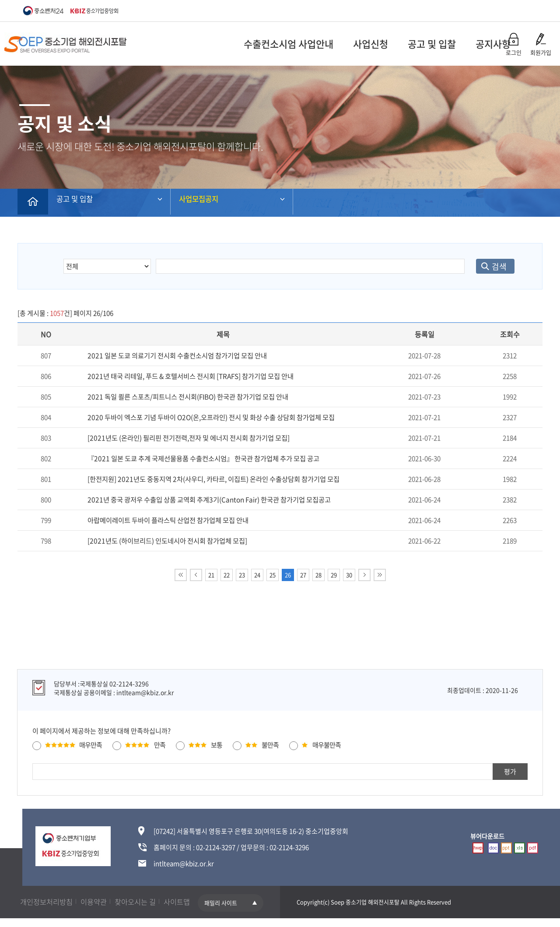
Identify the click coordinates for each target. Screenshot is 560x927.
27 (303, 575)
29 (334, 575)
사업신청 (308, 44)
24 (257, 575)
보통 (217, 745)
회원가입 (541, 52)
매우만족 (91, 745)
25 (273, 575)
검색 (493, 266)
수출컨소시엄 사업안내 (226, 44)
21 (211, 575)
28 (318, 575)
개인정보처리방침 (49, 902)
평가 (510, 772)
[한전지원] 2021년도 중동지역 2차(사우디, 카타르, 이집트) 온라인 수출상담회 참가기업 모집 (212, 479)
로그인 (514, 52)
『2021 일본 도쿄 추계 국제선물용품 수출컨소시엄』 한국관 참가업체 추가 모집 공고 (203, 458)
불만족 (270, 745)
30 (349, 575)
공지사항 (430, 44)
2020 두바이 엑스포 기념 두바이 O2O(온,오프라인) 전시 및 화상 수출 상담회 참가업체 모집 (210, 417)
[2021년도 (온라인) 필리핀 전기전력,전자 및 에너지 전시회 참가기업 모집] (188, 438)
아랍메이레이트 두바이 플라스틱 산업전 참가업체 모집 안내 (168, 520)
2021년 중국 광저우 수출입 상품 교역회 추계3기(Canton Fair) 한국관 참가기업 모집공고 (208, 500)
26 (288, 575)
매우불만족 (327, 745)
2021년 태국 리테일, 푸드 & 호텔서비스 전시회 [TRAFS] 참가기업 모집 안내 (190, 376)
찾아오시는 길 (147, 902)
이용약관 (101, 902)
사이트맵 (193, 902)
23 (242, 575)
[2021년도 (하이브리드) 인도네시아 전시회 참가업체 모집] (166, 541)
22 (227, 575)
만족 (160, 745)
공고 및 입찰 (369, 44)
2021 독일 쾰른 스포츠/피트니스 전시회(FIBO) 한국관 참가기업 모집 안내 (187, 397)
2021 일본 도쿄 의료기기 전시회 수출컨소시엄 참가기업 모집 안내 (176, 356)
